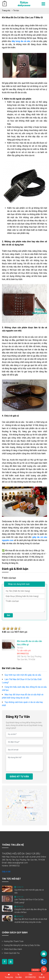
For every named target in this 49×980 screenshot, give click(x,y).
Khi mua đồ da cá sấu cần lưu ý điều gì (22, 17)
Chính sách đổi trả (12, 953)
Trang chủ (6, 10)
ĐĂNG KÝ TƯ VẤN (19, 776)
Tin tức (16, 10)
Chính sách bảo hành (13, 949)
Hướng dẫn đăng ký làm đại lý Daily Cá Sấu (22, 945)
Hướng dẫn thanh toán (14, 941)
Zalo (31, 976)
